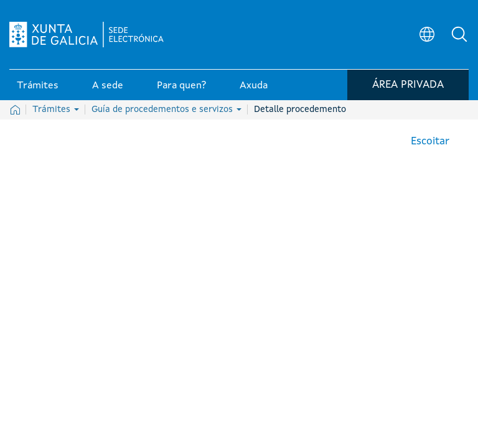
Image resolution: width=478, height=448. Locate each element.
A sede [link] (108, 86)
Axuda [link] (254, 86)
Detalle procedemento (300, 110)
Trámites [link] (38, 86)
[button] (459, 35)
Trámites (56, 110)
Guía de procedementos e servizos (166, 110)
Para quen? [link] (181, 86)
